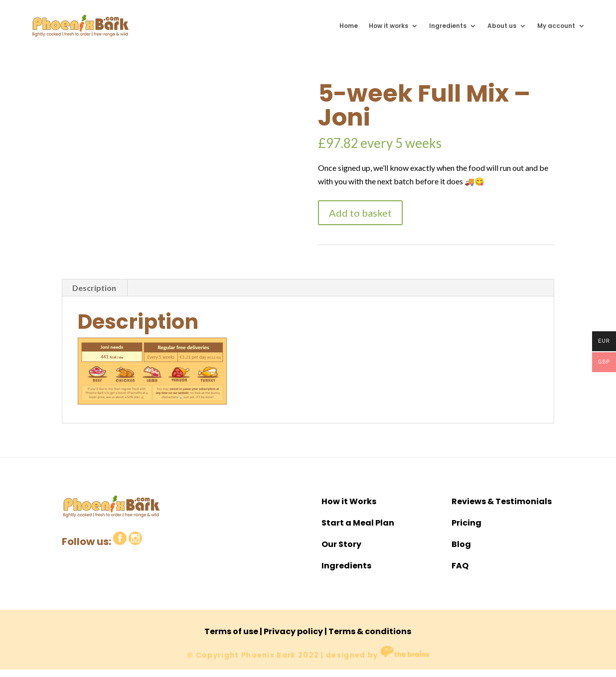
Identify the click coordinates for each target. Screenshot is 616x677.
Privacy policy (293, 631)
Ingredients (448, 26)
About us (502, 26)
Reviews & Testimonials (502, 501)
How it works (388, 26)
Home (349, 26)
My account (556, 26)
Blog (461, 544)
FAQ (460, 566)
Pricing (466, 523)
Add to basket (360, 213)
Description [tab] (94, 288)
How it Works (349, 501)
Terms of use (231, 631)
